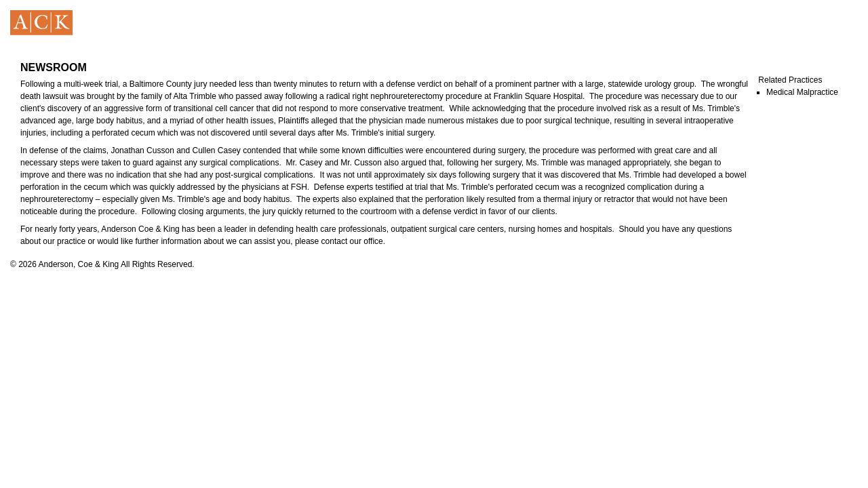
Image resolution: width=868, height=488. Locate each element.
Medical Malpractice (802, 92)
